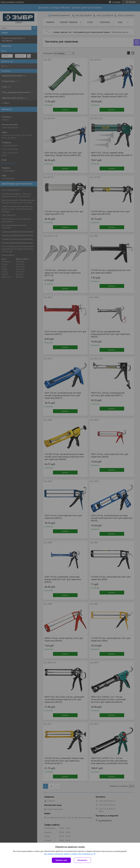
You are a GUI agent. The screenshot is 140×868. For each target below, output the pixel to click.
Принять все (61, 860)
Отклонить (82, 860)
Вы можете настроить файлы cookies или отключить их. (69, 854)
